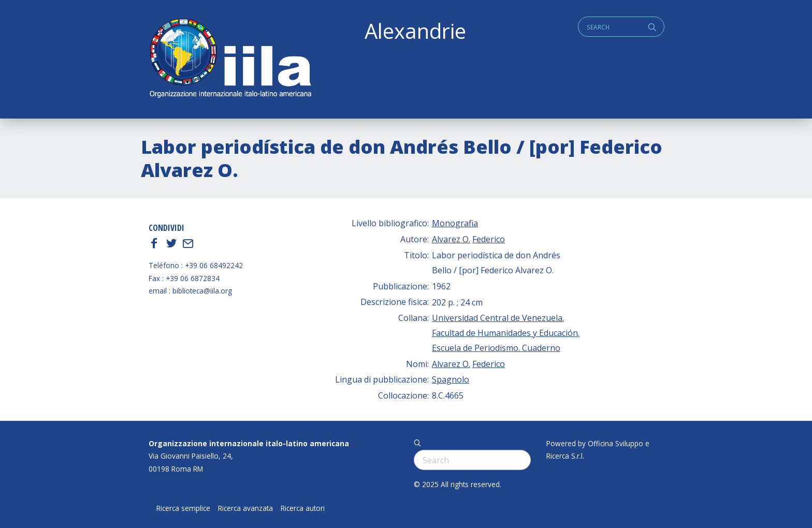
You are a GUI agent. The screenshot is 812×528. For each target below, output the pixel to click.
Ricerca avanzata (245, 508)
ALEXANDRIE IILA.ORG (230, 59)
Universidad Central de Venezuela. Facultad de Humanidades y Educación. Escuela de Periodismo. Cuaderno (506, 333)
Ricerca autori (303, 508)
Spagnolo (451, 379)
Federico (489, 239)
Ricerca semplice (183, 508)
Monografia (455, 223)
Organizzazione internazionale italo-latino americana (249, 443)
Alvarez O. (451, 239)
